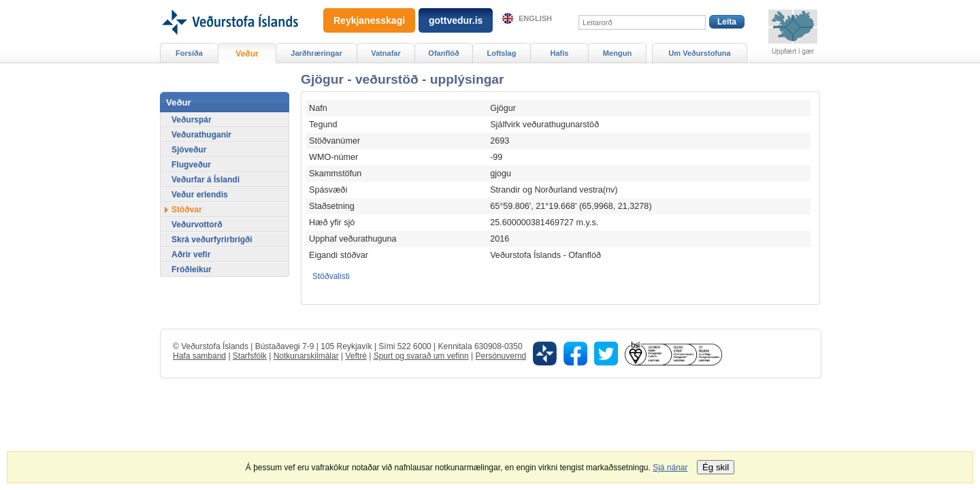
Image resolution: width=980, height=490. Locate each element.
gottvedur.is (456, 20)
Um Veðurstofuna (699, 53)
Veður (247, 54)
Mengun (617, 53)
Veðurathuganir (201, 135)
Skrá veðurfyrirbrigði (212, 240)
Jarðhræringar (316, 53)
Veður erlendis (200, 195)
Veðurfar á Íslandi (206, 180)
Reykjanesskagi (369, 20)
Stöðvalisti (331, 276)
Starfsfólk (250, 356)
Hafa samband (199, 356)
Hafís (560, 53)
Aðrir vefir (191, 255)
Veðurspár (192, 120)
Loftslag (502, 53)
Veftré (356, 356)
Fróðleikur (192, 269)
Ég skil (716, 467)
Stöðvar (187, 210)
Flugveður (191, 165)
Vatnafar (386, 53)
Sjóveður (189, 150)
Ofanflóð (443, 53)
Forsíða (189, 53)
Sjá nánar (670, 468)
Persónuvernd (501, 356)
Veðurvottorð (197, 225)
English (535, 18)
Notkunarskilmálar (306, 356)
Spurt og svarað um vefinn (421, 356)
